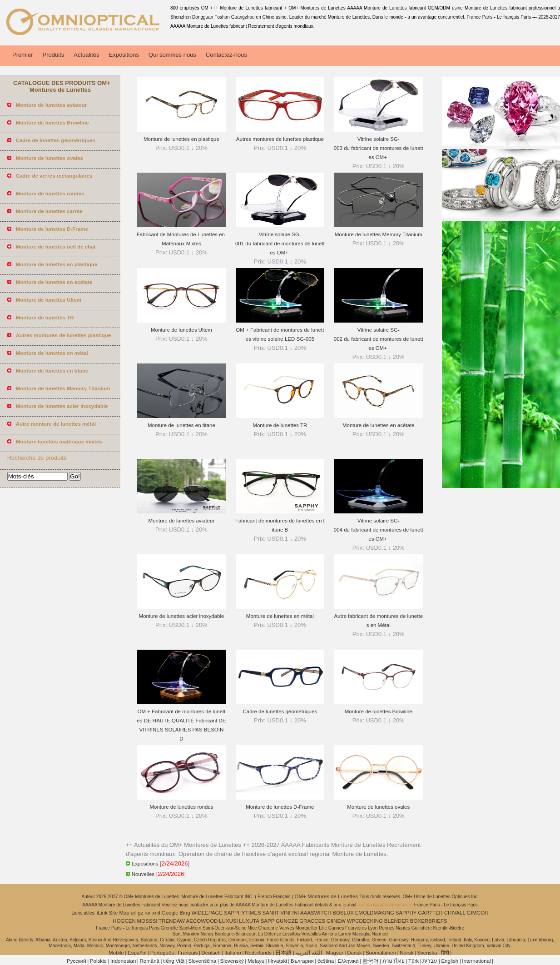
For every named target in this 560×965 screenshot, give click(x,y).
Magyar (335, 953)
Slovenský (232, 961)
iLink (102, 913)
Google (170, 913)
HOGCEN (124, 921)
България (302, 961)
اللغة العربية (309, 953)
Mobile (116, 953)
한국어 (371, 961)
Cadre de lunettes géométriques (280, 711)
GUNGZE (287, 921)
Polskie (98, 961)
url (134, 913)
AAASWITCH (316, 913)
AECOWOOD (202, 921)
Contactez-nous (226, 55)
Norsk (406, 953)
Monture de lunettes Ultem (181, 330)
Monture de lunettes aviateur (182, 521)
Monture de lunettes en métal (280, 616)
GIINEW (336, 921)
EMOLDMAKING (375, 913)
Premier (23, 55)
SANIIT (271, 913)
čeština (326, 961)
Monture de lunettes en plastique (181, 139)
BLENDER (396, 921)
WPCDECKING (365, 921)
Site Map (119, 913)
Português (162, 953)
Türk (414, 961)
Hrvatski (278, 961)
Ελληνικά (348, 961)
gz (140, 913)
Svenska (427, 953)
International (476, 961)
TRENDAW (172, 921)
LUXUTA (249, 921)
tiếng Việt (174, 961)
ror (148, 913)
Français (188, 953)
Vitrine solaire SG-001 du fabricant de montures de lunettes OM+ (280, 244)
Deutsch (211, 953)
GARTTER (430, 913)
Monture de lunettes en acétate (379, 425)
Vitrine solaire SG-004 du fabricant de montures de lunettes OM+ (379, 530)
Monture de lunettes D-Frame (280, 807)
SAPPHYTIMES (243, 913)
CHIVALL (455, 913)
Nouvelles (143, 874)
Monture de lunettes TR (280, 425)
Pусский (77, 961)
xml (156, 913)
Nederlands (258, 953)
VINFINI (290, 913)
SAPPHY (406, 913)
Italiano (233, 953)
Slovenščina (202, 961)
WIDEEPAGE (207, 913)
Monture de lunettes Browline (379, 711)
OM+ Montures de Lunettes (327, 896)
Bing (185, 913)
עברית (430, 961)
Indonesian (123, 961)
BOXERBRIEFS (429, 921)
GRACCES (312, 921)
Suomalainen (381, 953)
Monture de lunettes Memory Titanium (379, 234)
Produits (54, 55)
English (450, 961)
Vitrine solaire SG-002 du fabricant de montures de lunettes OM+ (379, 339)
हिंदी (445, 953)
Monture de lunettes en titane (181, 425)
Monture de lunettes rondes (181, 807)
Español (137, 953)
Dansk (354, 953)
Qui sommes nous (172, 55)
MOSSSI (147, 921)
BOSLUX (343, 913)
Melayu (256, 961)
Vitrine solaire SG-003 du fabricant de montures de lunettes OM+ (379, 148)
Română (150, 961)
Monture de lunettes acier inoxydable (181, 616)
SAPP (268, 921)
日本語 (283, 953)
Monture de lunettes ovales (378, 807)
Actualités (86, 55)
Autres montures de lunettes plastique (280, 139)
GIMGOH (478, 913)
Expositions (124, 55)
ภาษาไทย (394, 961)
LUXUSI (228, 921)
